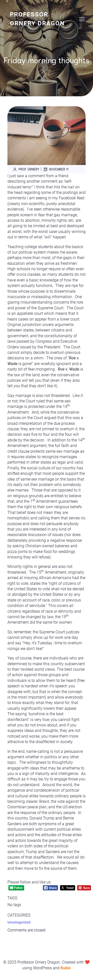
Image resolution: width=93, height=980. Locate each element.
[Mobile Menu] (82, 19)
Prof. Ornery (26, 169)
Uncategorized (19, 922)
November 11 (56, 169)
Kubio (66, 968)
